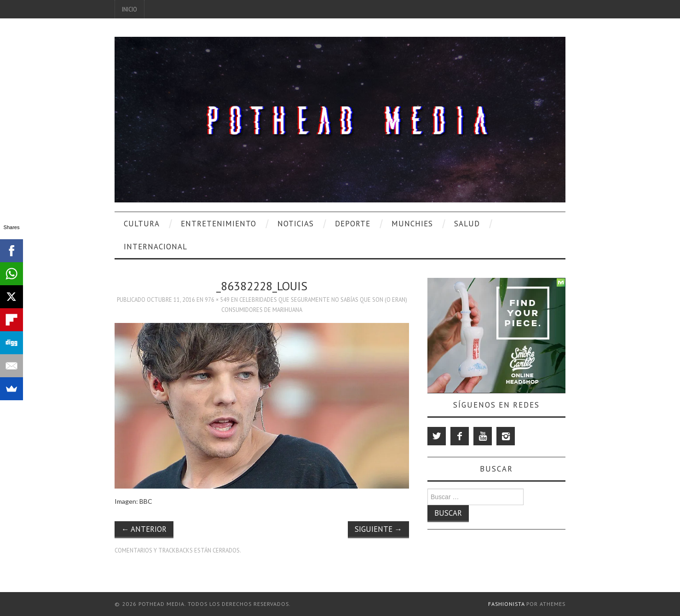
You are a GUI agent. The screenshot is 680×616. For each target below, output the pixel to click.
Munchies (412, 224)
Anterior (144, 529)
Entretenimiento (219, 224)
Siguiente (378, 529)
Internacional (156, 247)
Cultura (142, 224)
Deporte (353, 224)
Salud (467, 224)
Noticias (296, 224)
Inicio (130, 9)
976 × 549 (217, 299)
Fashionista (506, 604)
